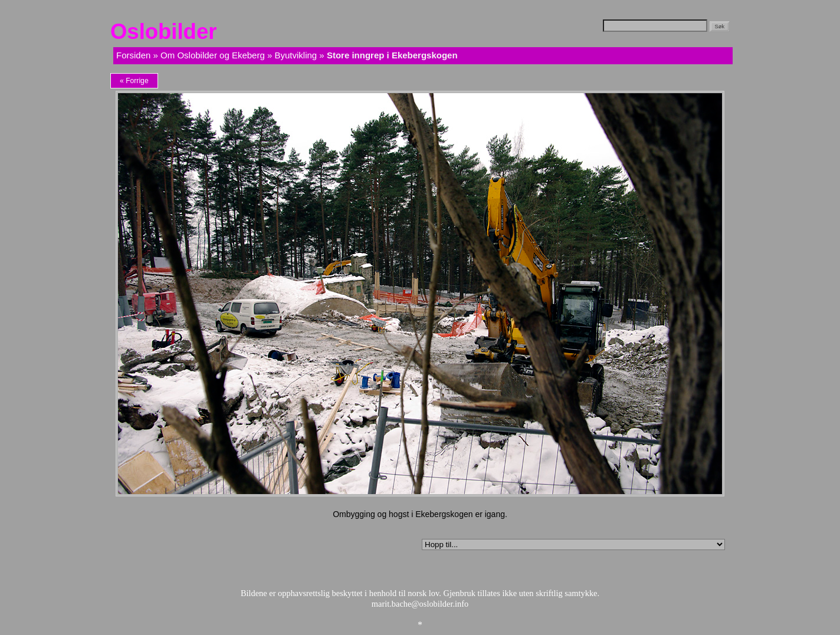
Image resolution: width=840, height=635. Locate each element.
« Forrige (134, 81)
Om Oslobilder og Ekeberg (213, 55)
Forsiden (133, 55)
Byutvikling (296, 55)
